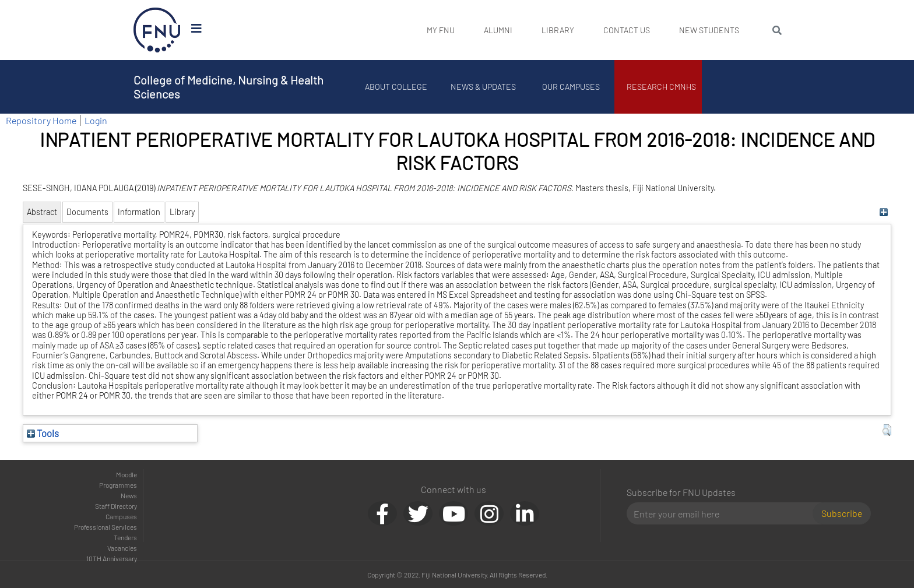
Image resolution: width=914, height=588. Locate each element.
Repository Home (41, 120)
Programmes (118, 485)
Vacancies (122, 548)
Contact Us (627, 30)
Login (96, 120)
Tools (43, 433)
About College (396, 87)
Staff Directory (116, 506)
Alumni (498, 30)
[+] (884, 212)
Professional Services (106, 527)
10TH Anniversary (112, 558)
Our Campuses (571, 87)
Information (139, 212)
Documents (87, 212)
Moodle (126, 474)
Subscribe (842, 513)
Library (558, 30)
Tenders (125, 537)
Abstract (42, 212)
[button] (887, 430)
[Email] (724, 513)
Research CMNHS (661, 87)
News (129, 495)
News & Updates (483, 87)
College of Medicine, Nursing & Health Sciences (228, 87)
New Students (709, 30)
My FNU (441, 30)
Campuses (121, 516)
